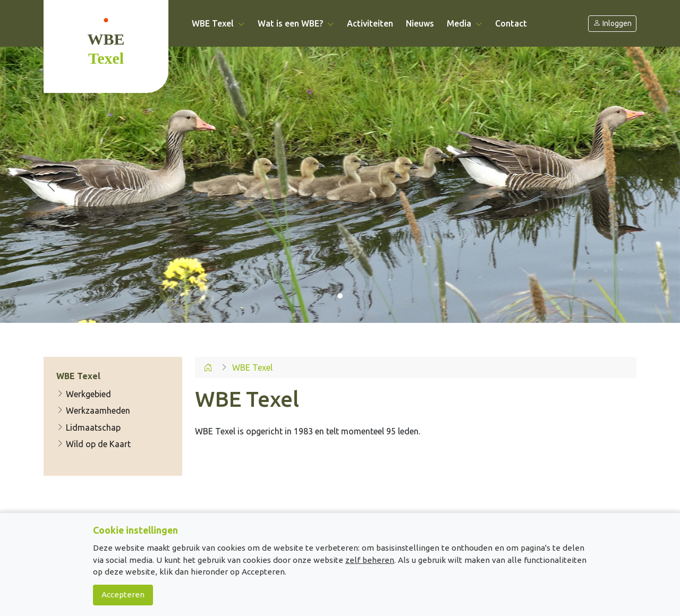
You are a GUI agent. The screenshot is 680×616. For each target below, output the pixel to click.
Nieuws (420, 23)
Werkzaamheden (93, 410)
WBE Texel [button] (218, 23)
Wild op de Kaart (93, 444)
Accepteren (123, 594)
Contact (511, 23)
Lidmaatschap (88, 427)
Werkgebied (84, 394)
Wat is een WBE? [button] (296, 23)
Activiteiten (370, 23)
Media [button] (465, 23)
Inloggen (612, 24)
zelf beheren (370, 560)
